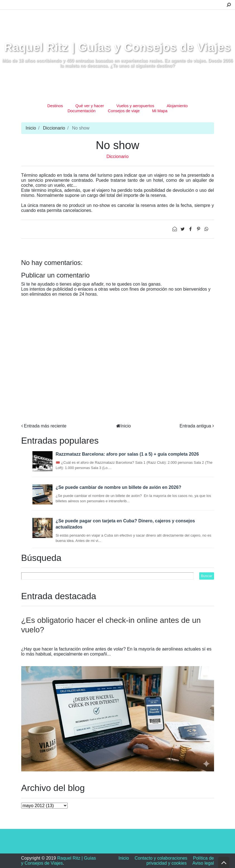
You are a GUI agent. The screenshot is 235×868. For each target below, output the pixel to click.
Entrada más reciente (45, 426)
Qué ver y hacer (90, 106)
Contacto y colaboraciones (161, 858)
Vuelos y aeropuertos (135, 106)
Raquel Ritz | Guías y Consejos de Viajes (117, 47)
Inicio (31, 128)
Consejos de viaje (124, 111)
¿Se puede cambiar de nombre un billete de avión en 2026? (118, 487)
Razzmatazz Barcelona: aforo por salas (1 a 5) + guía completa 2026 (127, 454)
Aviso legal (203, 863)
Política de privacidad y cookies (180, 861)
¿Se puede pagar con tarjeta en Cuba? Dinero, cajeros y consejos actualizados (125, 524)
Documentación (82, 111)
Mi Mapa (160, 111)
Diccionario (54, 128)
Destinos (55, 106)
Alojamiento (177, 106)
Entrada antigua (195, 426)
